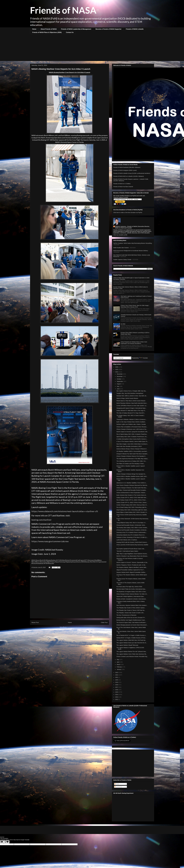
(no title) (123, 324)
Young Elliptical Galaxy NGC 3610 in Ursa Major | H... (131, 523)
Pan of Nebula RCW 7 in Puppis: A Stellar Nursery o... (131, 635)
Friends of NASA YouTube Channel (123, 187)
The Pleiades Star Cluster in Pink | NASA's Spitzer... (131, 608)
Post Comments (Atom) (73, 627)
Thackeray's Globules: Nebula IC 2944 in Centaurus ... (132, 419)
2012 (117, 699)
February (119, 667)
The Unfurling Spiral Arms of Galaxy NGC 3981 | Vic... (131, 461)
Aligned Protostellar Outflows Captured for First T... (131, 570)
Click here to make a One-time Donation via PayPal (128, 213)
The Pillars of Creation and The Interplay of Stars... (131, 464)
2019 (117, 682)
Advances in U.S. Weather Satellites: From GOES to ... (132, 483)
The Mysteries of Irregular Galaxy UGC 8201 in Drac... (132, 592)
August (119, 384)
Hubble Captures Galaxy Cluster (122, 260)
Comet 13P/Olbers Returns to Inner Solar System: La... (132, 406)
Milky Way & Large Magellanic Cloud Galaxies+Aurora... (132, 554)
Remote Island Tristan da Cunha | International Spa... (131, 589)
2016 (117, 690)
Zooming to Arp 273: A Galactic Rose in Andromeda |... (132, 532)
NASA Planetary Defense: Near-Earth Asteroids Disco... (132, 403)
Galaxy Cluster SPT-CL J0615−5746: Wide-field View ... (132, 498)
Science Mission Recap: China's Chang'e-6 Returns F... (132, 449)
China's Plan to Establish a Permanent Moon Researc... (132, 427)
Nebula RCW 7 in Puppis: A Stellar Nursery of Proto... (131, 638)
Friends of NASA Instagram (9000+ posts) (125, 170)
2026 (117, 367)
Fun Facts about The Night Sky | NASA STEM (129, 587)
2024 (117, 372)
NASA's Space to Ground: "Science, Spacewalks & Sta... (132, 562)
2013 (117, 697)
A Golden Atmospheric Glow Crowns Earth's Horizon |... (132, 439)
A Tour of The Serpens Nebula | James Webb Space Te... (132, 441)
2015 (117, 692)
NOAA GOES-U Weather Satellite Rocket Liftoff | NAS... (132, 476)
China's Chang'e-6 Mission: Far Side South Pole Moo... (132, 488)
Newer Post (35, 622)
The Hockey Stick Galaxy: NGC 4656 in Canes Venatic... (132, 528)
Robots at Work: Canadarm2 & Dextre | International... (132, 599)
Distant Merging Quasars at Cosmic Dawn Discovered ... (132, 625)
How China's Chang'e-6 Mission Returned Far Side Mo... (132, 485)
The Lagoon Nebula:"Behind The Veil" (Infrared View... (132, 652)
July (118, 386)
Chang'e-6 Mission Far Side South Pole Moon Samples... (132, 454)
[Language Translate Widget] (122, 358)
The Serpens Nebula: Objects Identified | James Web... (132, 567)
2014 (117, 695)
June (118, 389)
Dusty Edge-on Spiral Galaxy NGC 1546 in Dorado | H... (132, 512)
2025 (117, 369)
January (119, 669)
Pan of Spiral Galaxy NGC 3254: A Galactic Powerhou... (132, 434)
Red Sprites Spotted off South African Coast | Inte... (131, 549)
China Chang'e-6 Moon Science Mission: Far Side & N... (132, 594)
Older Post (104, 622)
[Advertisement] (92, 48)
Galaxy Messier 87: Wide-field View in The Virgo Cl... (131, 411)
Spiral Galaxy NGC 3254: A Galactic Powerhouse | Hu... (132, 437)
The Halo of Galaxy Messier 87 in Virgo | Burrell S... (131, 413)
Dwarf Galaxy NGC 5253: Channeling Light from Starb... (132, 510)
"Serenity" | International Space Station (127, 551)
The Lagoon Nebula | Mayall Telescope (127, 645)
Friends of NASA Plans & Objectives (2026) (47, 32)
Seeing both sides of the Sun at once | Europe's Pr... (131, 618)
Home (34, 29)
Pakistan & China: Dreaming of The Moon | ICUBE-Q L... (132, 537)
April (118, 662)
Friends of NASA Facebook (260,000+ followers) (127, 167)
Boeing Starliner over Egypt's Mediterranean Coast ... (131, 620)
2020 (117, 680)
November (120, 376)
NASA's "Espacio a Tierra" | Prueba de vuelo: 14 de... (131, 565)
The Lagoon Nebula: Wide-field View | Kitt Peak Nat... (131, 640)
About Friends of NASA (49, 29)
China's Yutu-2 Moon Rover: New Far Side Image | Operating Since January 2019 (135, 306)
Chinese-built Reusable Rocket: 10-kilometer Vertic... (131, 525)
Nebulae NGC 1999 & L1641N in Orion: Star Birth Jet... (132, 396)
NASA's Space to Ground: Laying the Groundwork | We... (132, 432)
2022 (117, 675)
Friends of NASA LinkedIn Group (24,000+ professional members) (132, 173)
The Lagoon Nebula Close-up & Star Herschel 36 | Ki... (132, 643)
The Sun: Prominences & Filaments (126, 615)
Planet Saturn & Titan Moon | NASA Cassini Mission (131, 401)
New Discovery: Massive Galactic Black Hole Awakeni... (132, 605)
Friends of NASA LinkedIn (135, 29)
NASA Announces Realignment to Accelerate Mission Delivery (131, 251)
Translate (143, 358)
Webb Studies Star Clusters (121, 248)
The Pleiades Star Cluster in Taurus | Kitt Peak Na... (131, 610)
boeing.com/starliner (42, 520)
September (120, 381)
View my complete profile (120, 235)
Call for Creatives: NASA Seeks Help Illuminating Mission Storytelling (133, 243)
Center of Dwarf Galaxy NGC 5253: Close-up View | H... (132, 505)
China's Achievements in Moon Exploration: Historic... (131, 493)
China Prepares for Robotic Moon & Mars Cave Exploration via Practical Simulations (134, 343)
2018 (117, 685)
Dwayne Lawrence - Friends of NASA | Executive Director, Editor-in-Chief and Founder (132, 227)
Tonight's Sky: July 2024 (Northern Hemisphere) (130, 393)
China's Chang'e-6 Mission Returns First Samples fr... (131, 456)
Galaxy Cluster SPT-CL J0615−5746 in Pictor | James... (132, 502)
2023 (117, 672)
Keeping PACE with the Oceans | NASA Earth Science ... (132, 542)
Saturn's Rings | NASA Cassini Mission (127, 398)
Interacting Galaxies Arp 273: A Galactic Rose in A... (131, 535)
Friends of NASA (63, 10)
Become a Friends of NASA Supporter (108, 29)
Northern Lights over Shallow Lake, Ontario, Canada (131, 424)
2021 (117, 677)
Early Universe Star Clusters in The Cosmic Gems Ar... (132, 495)
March (119, 664)
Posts (117, 784)
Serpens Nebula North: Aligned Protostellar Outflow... (131, 572)
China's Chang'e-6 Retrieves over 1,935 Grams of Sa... (132, 429)
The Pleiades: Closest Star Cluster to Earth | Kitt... (130, 613)
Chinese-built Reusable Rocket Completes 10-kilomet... (132, 530)
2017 (117, 687)
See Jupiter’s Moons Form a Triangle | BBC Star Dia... (131, 391)
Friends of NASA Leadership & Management (76, 29)
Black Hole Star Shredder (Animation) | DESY (129, 446)
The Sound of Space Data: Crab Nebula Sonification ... (132, 623)
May (118, 660)
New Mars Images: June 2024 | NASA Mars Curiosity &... (132, 444)
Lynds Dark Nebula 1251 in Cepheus (127, 540)
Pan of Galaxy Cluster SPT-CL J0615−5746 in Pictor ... (132, 500)
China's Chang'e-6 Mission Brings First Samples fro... (131, 474)
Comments (118, 787)
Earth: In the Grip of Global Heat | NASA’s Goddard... (131, 422)
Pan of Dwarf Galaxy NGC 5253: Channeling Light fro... (132, 507)
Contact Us (70, 32)
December (120, 374)
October (119, 379)
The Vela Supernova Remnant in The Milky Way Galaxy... (132, 459)
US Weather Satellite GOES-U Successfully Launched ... (132, 451)
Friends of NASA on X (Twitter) (122, 184)
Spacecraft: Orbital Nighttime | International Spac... (131, 596)
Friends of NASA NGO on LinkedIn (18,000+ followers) (129, 176)
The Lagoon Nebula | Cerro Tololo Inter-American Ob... (132, 654)
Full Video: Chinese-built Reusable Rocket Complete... (132, 490)
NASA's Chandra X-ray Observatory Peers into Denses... (132, 556)
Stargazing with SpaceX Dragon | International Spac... (131, 408)
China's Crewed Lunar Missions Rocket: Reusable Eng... (132, 656)
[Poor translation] (7, 842)
